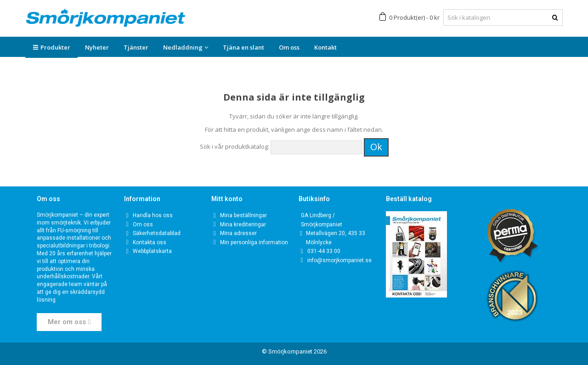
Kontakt (325, 47)
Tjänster (136, 47)
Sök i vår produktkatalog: (235, 146)
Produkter (51, 47)
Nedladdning (183, 47)
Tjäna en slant (243, 47)
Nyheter (97, 47)
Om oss (289, 47)
